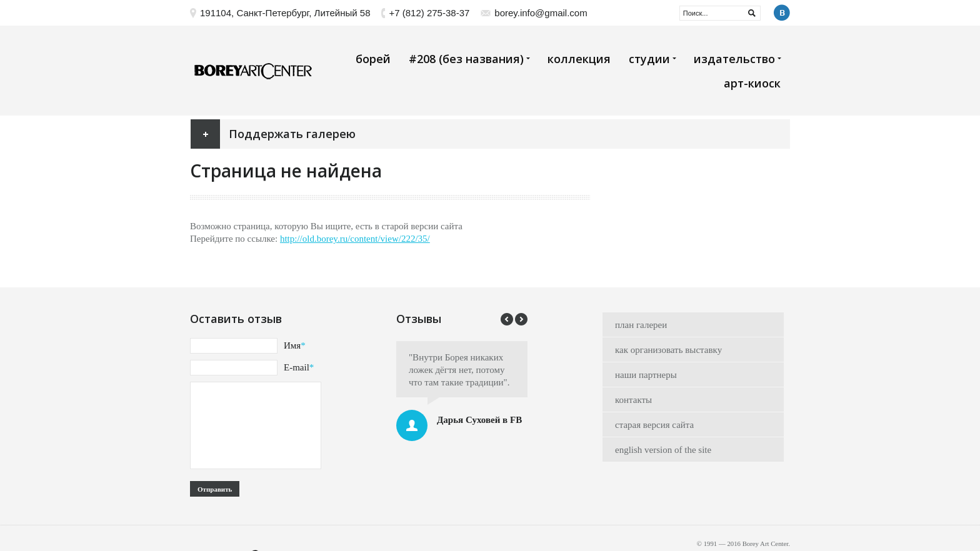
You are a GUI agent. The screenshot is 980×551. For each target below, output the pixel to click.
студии (652, 59)
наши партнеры (646, 375)
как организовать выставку (668, 350)
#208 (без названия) (469, 59)
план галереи (641, 325)
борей (373, 59)
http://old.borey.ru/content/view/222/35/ (355, 239)
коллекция (579, 59)
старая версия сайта (654, 425)
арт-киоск (752, 83)
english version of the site (663, 450)
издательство (737, 59)
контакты (633, 400)
